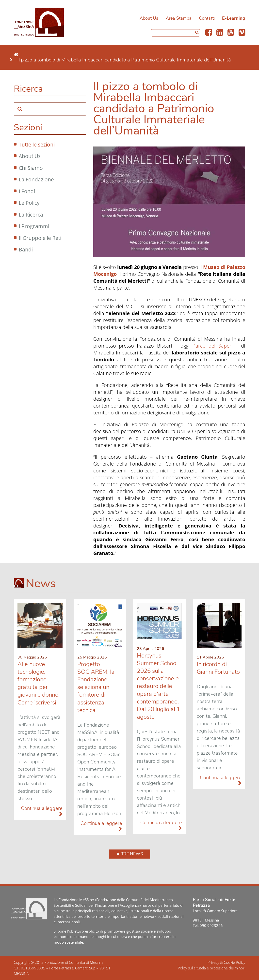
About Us (149, 18)
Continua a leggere (42, 811)
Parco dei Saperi (213, 346)
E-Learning (234, 18)
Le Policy (29, 203)
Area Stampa (179, 18)
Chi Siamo (31, 168)
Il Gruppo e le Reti (40, 238)
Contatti (207, 18)
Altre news (130, 854)
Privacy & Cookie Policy (226, 962)
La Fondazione (36, 179)
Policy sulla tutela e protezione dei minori (211, 968)
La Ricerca (31, 215)
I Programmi (34, 226)
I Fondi (27, 191)
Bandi (26, 249)
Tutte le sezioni (37, 145)
